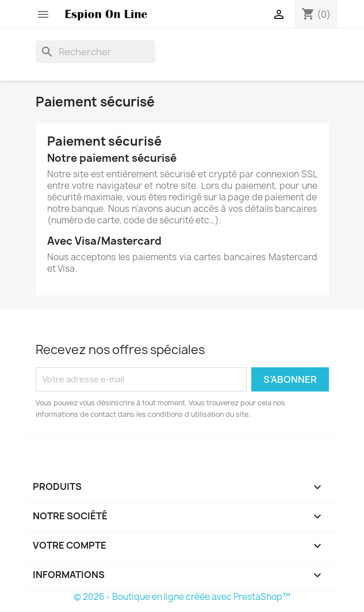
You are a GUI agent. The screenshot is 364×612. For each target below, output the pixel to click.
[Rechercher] (95, 52)
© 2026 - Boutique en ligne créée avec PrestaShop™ (182, 597)
